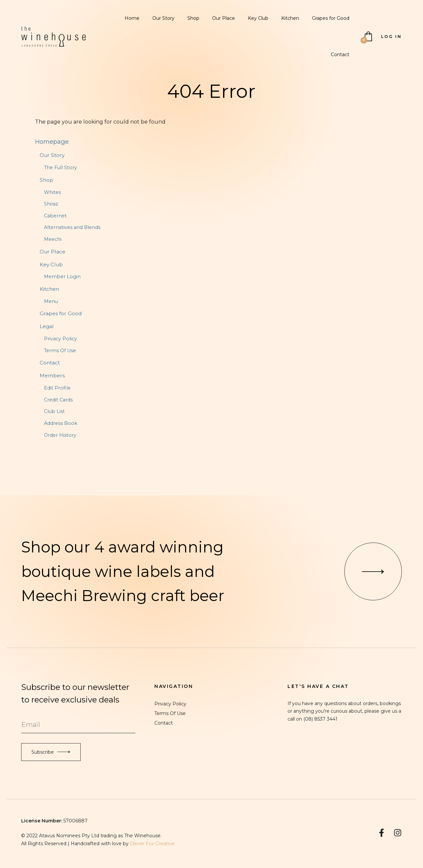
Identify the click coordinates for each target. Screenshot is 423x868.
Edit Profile (57, 388)
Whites (52, 192)
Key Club (258, 18)
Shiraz (51, 204)
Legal (47, 326)
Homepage (52, 142)
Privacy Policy (60, 339)
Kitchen (290, 18)
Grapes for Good (331, 18)
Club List (54, 411)
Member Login (62, 277)
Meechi (53, 239)
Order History (60, 435)
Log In (391, 37)
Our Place (224, 18)
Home (132, 18)
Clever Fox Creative (152, 844)
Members (52, 376)
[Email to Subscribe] (78, 725)
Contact (340, 55)
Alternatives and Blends (72, 227)
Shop (193, 18)
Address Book (61, 423)
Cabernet (55, 216)
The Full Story (60, 168)
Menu (51, 301)
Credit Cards (58, 400)
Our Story (163, 18)
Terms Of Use (60, 351)
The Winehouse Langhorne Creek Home (54, 37)
